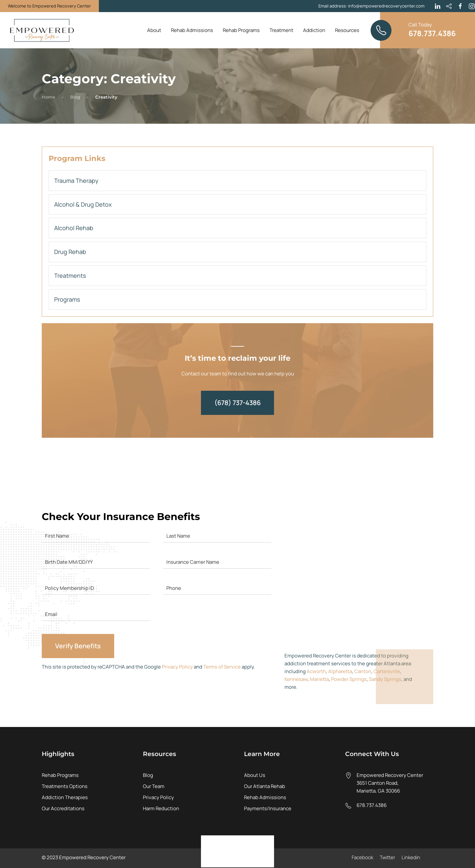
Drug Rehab (70, 252)
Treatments (70, 276)
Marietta (319, 679)
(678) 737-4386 (237, 403)
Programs (67, 299)
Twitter (387, 857)
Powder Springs (349, 679)
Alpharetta (340, 671)
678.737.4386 (372, 805)
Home (48, 97)
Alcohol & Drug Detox (83, 204)
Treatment (281, 30)
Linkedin (411, 857)
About (154, 30)
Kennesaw (296, 679)
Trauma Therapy (76, 181)
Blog (75, 97)
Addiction (314, 30)
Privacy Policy (177, 667)
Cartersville (387, 671)
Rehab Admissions (192, 30)
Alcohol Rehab (74, 228)
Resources (347, 30)
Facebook (362, 857)
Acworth (316, 671)
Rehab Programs (241, 30)
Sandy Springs (385, 679)
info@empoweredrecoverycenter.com (386, 6)
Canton (363, 671)
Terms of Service (222, 667)
